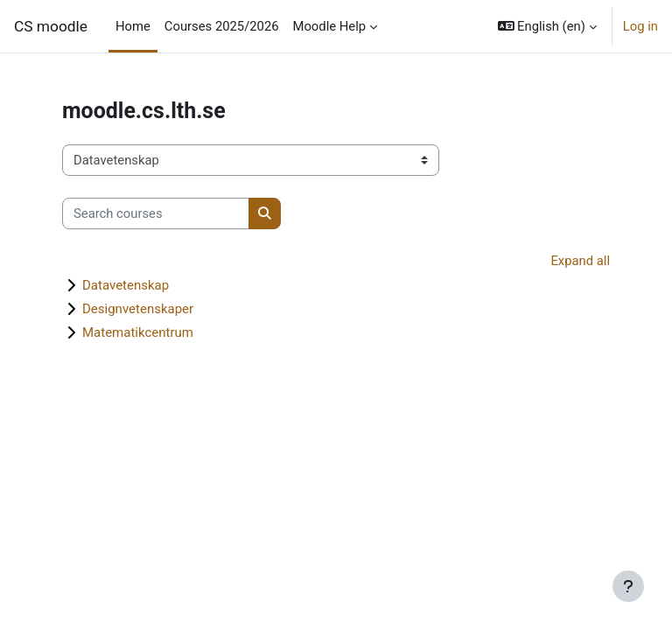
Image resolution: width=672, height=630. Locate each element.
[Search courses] (156, 213)
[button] (547, 26)
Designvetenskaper (138, 309)
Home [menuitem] (133, 26)
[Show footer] (628, 586)
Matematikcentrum (138, 332)
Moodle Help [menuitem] (330, 26)
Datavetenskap (126, 285)
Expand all (580, 261)
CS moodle (51, 26)
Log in (640, 26)
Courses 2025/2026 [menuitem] (222, 26)
